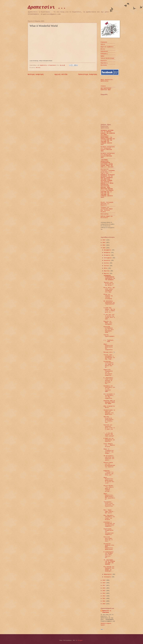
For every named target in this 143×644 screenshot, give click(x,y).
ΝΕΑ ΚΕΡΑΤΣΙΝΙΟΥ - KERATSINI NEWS (107, 89)
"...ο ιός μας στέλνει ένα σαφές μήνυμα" (109, 435)
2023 (104, 240)
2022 (104, 243)
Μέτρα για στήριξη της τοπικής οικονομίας (108, 296)
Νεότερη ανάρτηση (36, 74)
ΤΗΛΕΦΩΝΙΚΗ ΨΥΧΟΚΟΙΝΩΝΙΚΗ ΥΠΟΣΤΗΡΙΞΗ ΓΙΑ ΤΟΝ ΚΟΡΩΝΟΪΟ (109, 278)
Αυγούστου (107, 260)
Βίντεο (38, 68)
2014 (104, 593)
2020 (104, 248)
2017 (104, 585)
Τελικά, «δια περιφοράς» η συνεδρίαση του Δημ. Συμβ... (109, 357)
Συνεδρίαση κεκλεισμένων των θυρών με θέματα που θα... (109, 364)
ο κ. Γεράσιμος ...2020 (109, 341)
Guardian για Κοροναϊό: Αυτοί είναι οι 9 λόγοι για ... (109, 428)
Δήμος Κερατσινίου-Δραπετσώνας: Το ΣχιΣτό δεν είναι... (109, 480)
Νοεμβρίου (107, 253)
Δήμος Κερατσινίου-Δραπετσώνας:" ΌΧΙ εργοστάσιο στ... (109, 497)
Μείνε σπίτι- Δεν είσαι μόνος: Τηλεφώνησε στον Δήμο (109, 290)
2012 (104, 598)
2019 (104, 580)
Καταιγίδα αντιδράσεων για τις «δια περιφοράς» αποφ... (109, 330)
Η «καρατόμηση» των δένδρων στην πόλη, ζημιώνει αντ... (109, 555)
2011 (104, 601)
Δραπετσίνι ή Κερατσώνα (107, 612)
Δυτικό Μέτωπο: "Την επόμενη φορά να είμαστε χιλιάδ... (109, 488)
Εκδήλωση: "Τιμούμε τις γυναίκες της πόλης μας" (109, 473)
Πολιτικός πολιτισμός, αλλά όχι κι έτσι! (108, 539)
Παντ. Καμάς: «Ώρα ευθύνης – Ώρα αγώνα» (109, 511)
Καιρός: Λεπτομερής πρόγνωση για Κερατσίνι (107, 204)
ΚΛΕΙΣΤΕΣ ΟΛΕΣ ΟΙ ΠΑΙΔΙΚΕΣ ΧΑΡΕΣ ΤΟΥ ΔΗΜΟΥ (109, 402)
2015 (104, 591)
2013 (104, 596)
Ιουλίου (107, 263)
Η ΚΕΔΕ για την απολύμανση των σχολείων (109, 440)
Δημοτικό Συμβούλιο (107, 47)
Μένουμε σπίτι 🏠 (109, 352)
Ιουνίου (107, 266)
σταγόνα (103, 86)
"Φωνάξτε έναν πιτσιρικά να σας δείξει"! (109, 284)
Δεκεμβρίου (108, 250)
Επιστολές (104, 65)
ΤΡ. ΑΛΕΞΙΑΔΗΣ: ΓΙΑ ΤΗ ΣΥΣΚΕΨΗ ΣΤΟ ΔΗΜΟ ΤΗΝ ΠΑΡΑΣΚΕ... (109, 562)
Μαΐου (106, 268)
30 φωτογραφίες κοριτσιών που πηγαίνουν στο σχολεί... (109, 458)
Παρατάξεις (104, 63)
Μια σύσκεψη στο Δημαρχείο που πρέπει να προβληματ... (109, 569)
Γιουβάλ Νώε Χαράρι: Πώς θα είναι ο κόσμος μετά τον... (109, 310)
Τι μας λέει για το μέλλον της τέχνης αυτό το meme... (109, 317)
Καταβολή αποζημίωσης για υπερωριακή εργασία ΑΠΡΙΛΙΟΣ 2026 (108, 149)
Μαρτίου (107, 274)
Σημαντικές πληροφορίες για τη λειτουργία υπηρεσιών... (109, 372)
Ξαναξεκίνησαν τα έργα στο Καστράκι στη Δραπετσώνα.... (109, 412)
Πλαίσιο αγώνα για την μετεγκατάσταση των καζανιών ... (109, 465)
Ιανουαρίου (108, 577)
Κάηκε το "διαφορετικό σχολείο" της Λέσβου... (109, 451)
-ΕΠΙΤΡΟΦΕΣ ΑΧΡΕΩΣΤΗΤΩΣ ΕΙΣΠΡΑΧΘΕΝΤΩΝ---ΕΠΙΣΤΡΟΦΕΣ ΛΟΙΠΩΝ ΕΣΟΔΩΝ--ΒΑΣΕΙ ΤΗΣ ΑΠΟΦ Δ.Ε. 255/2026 (107, 163)
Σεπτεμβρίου (108, 258)
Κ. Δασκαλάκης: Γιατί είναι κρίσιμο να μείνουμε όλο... (109, 381)
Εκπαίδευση (104, 51)
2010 (104, 604)
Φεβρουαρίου (108, 574)
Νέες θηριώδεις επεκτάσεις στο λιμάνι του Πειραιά (109, 518)
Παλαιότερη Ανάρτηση (88, 74)
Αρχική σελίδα (61, 74)
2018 (104, 583)
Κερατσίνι (104, 61)
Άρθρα (102, 56)
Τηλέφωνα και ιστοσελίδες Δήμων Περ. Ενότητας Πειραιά (107, 209)
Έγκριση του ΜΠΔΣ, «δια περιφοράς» (108, 323)
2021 (104, 245)
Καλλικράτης (105, 214)
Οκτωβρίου (107, 255)
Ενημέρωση (104, 42)
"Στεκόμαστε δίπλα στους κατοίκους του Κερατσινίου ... (109, 505)
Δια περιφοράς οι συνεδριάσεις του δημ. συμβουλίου (109, 396)
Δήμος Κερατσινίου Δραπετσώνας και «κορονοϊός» (108, 347)
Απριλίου (107, 271)
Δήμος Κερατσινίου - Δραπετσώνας (107, 80)
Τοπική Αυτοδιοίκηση (107, 58)
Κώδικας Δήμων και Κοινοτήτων (107, 217)
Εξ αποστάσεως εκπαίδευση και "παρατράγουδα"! (109, 303)
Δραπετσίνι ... (47, 7)
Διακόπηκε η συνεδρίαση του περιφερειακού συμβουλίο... (109, 524)
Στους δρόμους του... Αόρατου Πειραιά (109, 445)
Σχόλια (103, 44)
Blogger (80, 640)
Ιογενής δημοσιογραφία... (109, 336)
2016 (104, 588)
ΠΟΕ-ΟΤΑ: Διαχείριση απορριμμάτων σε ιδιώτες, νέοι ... (109, 420)
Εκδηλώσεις (104, 54)
